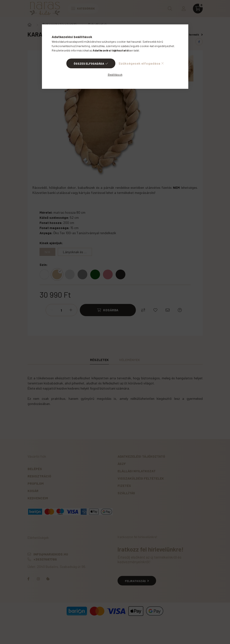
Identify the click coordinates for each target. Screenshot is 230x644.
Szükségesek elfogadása (139, 63)
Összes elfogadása (89, 63)
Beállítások (115, 74)
